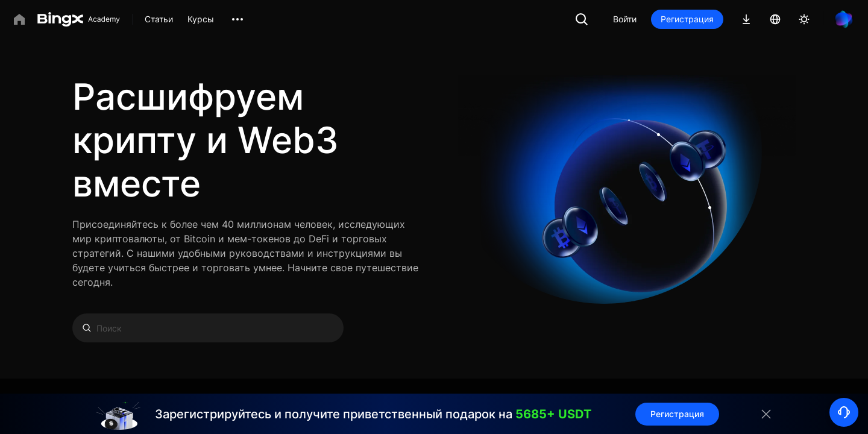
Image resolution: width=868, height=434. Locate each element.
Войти (625, 19)
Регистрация (687, 19)
